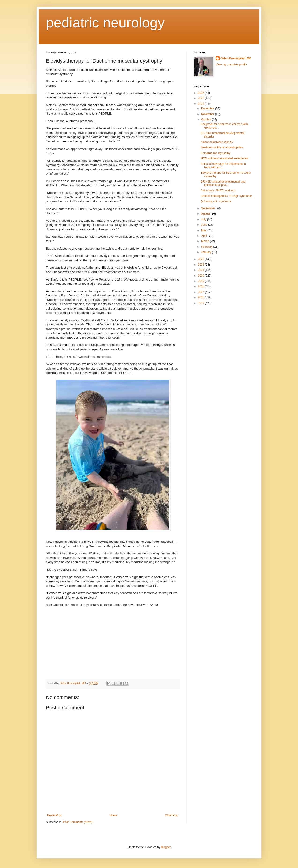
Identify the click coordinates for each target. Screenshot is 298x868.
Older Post (172, 815)
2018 (201, 286)
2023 (201, 259)
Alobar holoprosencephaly (217, 142)
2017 (201, 292)
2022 (201, 265)
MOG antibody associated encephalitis (225, 158)
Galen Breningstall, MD (236, 58)
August (206, 214)
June (205, 225)
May (204, 230)
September (209, 208)
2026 (201, 93)
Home (113, 815)
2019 (201, 281)
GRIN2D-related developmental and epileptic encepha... (223, 183)
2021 (201, 270)
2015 (201, 303)
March (206, 241)
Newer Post (54, 815)
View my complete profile (231, 64)
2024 (201, 104)
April (204, 236)
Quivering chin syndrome (216, 202)
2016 (201, 297)
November (208, 114)
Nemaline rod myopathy (215, 153)
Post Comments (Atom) (78, 822)
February (207, 247)
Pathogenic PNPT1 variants (218, 191)
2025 (201, 98)
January (207, 252)
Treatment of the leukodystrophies (222, 147)
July (204, 219)
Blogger (166, 847)
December (208, 108)
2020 (201, 276)
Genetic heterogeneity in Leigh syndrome (226, 196)
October (207, 120)
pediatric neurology (105, 23)
